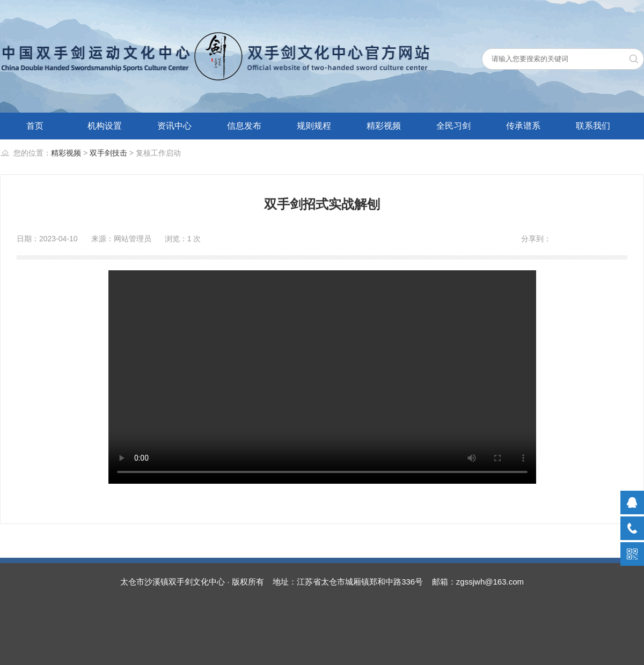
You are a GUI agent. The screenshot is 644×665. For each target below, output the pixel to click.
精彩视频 (384, 126)
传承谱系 (523, 126)
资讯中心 (174, 126)
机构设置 (105, 126)
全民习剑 (453, 126)
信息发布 (244, 126)
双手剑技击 (108, 153)
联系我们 (593, 126)
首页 (35, 126)
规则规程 (314, 126)
